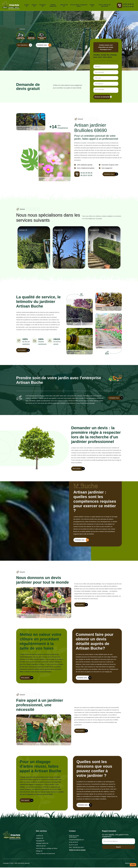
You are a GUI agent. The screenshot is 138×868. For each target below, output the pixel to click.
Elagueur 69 (34, 5)
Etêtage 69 (92, 5)
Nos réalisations (24, 45)
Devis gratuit (23, 351)
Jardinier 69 (27, 5)
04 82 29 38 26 (128, 4)
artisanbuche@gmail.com (76, 840)
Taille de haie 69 (64, 5)
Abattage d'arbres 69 (53, 5)
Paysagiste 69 (43, 5)
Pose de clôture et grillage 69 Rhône (79, 5)
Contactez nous (44, 45)
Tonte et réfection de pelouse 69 (105, 5)
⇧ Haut (133, 865)
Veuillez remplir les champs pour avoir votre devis (105, 56)
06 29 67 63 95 (128, 7)
